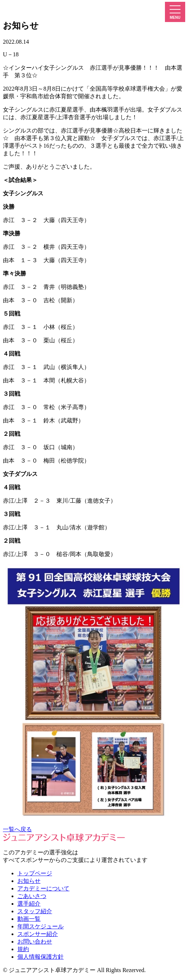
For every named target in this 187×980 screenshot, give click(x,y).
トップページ (35, 873)
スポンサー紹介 (38, 934)
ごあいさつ (32, 896)
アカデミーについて (43, 888)
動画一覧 (29, 919)
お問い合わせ (35, 942)
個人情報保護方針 (41, 957)
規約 (23, 949)
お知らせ (29, 881)
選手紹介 (29, 904)
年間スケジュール (41, 926)
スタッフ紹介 (35, 911)
